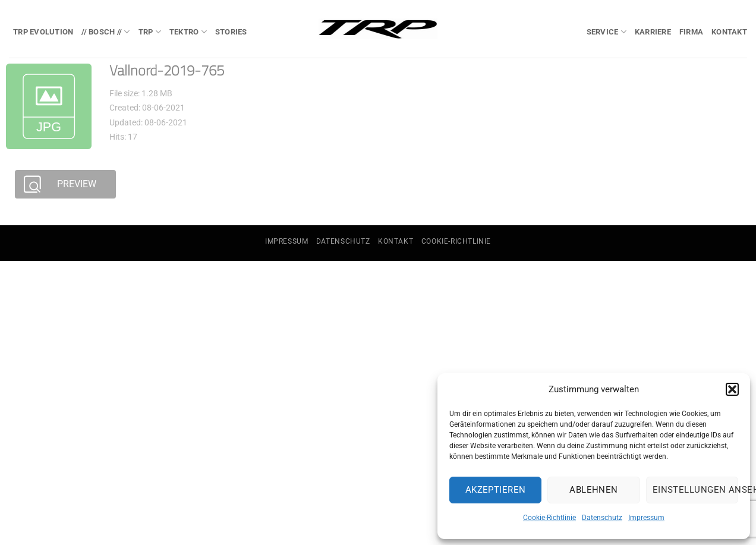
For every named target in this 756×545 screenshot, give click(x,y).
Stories (231, 32)
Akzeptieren (496, 490)
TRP (150, 32)
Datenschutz (602, 518)
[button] (732, 389)
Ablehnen (594, 490)
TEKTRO (188, 32)
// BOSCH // (105, 32)
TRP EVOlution (43, 32)
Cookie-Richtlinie (549, 518)
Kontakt (729, 32)
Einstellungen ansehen (695, 490)
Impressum (646, 518)
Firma (691, 32)
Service (607, 32)
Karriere (653, 32)
